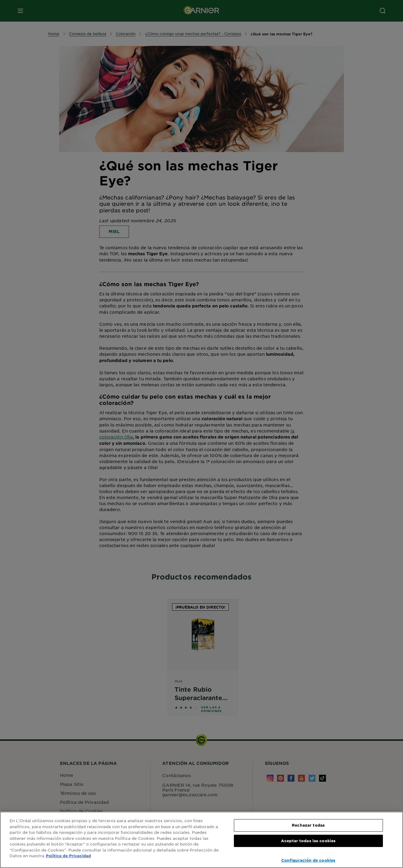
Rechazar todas (308, 825)
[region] (201, 840)
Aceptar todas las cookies (308, 841)
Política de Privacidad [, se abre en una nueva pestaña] (68, 856)
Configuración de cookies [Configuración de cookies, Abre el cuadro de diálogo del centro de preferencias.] (308, 860)
